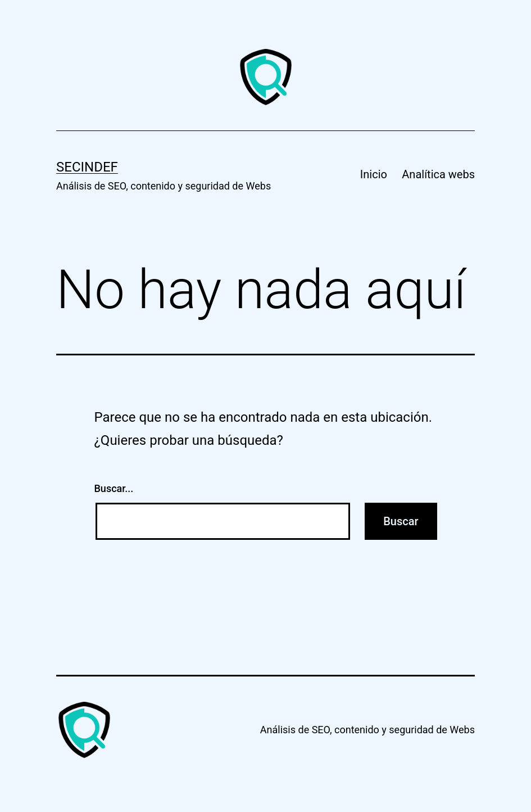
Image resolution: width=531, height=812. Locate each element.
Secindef (87, 167)
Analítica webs (438, 174)
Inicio (374, 174)
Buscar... (114, 488)
